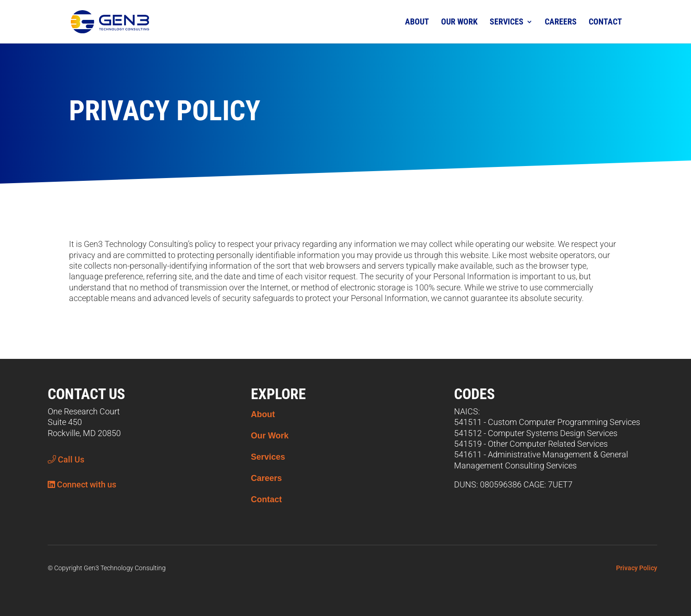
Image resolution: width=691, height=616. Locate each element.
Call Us (66, 459)
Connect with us (82, 484)
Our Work (459, 22)
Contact (605, 22)
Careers (561, 22)
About (417, 22)
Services (507, 22)
